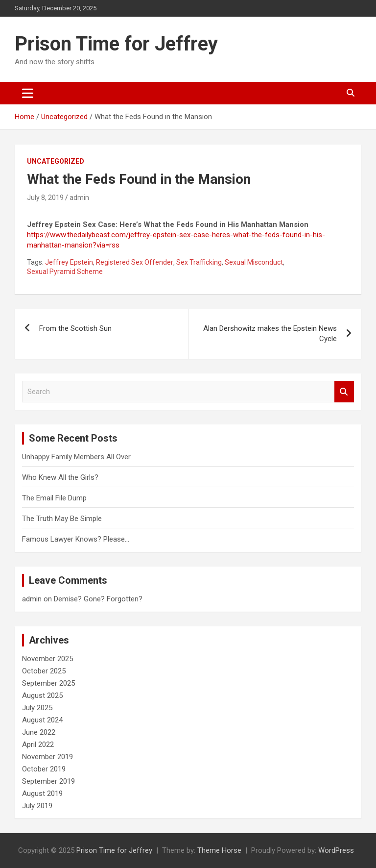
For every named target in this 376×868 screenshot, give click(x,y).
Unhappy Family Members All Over (76, 457)
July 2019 (37, 806)
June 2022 (39, 732)
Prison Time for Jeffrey (116, 44)
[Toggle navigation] (28, 93)
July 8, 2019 (45, 198)
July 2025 (37, 708)
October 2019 (44, 769)
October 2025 (44, 671)
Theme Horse (219, 850)
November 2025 (47, 659)
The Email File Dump (54, 498)
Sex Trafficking (199, 262)
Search (344, 392)
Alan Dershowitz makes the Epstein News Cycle (270, 334)
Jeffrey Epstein (69, 262)
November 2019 (47, 757)
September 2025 (48, 683)
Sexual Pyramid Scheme (65, 272)
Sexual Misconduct (254, 262)
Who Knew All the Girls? (60, 477)
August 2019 (42, 794)
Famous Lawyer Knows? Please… (76, 539)
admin (79, 198)
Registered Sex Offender (135, 262)
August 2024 (42, 720)
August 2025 (42, 695)
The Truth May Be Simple (62, 519)
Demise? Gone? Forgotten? (98, 599)
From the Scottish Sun (75, 328)
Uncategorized (56, 161)
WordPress (336, 850)
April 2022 (38, 744)
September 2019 (48, 781)
